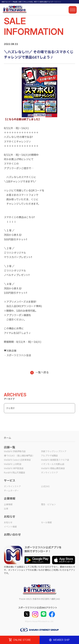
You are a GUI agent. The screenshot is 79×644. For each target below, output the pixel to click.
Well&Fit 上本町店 (13, 464)
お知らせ (8, 523)
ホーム (8, 438)
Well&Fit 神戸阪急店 (14, 468)
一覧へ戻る (39, 373)
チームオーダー (11, 491)
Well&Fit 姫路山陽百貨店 (53, 468)
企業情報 (8, 505)
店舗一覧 (10, 447)
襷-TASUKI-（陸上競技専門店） (19, 456)
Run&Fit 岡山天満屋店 (14, 473)
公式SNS (45, 486)
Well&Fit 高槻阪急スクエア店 (55, 460)
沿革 (6, 509)
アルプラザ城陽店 (49, 456)
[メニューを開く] (73, 10)
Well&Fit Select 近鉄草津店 (17, 460)
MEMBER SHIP (59, 640)
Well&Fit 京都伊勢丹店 (15, 451)
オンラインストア (49, 473)
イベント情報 (10, 527)
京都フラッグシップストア (54, 451)
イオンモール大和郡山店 (53, 464)
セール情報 (46, 523)
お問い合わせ (12, 535)
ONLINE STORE (20, 640)
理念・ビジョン (48, 505)
